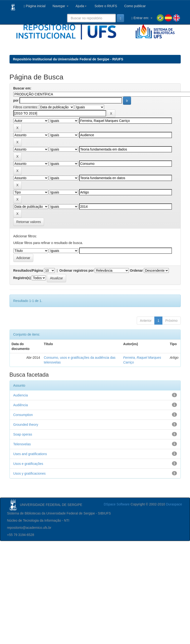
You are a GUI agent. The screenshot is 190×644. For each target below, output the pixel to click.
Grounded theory (26, 425)
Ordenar (136, 270)
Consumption (23, 415)
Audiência (21, 405)
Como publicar (135, 6)
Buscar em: (22, 88)
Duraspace (174, 504)
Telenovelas (22, 444)
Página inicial (35, 6)
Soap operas (23, 434)
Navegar (61, 6)
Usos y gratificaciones (29, 473)
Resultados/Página (28, 270)
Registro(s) (22, 278)
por (16, 100)
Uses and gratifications (30, 454)
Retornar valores (29, 222)
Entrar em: (142, 18)
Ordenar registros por (77, 270)
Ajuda (81, 6)
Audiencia (21, 395)
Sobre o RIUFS (105, 6)
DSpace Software (117, 504)
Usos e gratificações (28, 464)
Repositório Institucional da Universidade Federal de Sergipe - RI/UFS (68, 59)
